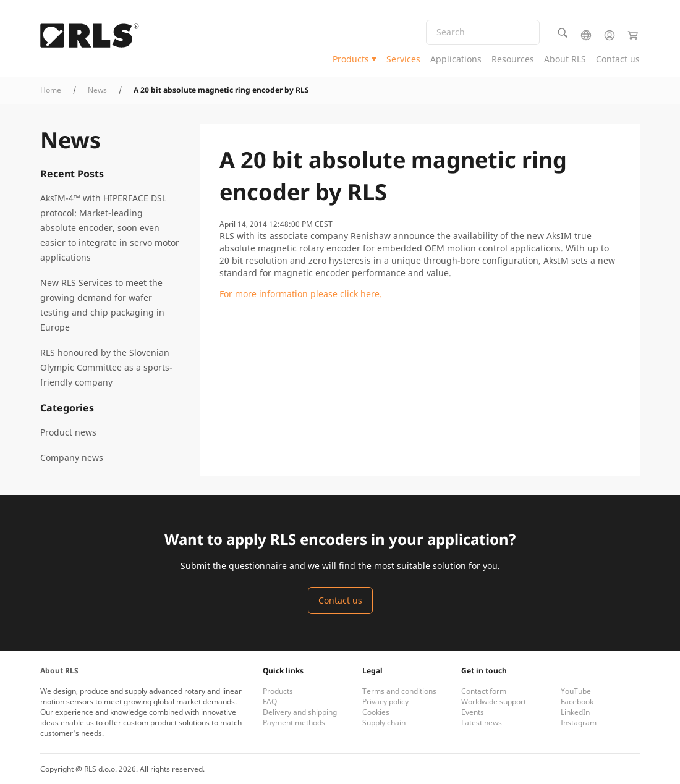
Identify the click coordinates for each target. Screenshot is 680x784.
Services (403, 59)
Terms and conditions (399, 691)
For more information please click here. (301, 294)
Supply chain (384, 723)
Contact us (618, 59)
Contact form (484, 691)
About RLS (565, 59)
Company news (72, 457)
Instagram (579, 723)
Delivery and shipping (300, 712)
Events (473, 712)
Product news (68, 432)
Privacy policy (385, 702)
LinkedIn (575, 712)
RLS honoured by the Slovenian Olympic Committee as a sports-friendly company (106, 367)
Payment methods (294, 723)
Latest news (482, 723)
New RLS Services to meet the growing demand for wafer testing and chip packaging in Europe (102, 305)
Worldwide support (494, 702)
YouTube (576, 691)
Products (351, 59)
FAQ (270, 702)
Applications (456, 59)
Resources (513, 59)
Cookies (376, 712)
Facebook (577, 702)
